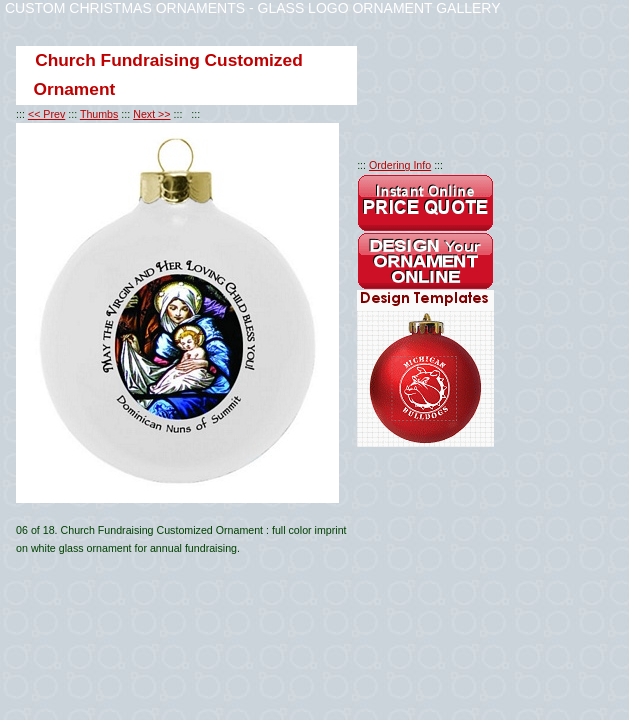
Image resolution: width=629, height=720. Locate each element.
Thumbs (99, 114)
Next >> (151, 114)
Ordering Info (400, 165)
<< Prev (46, 114)
